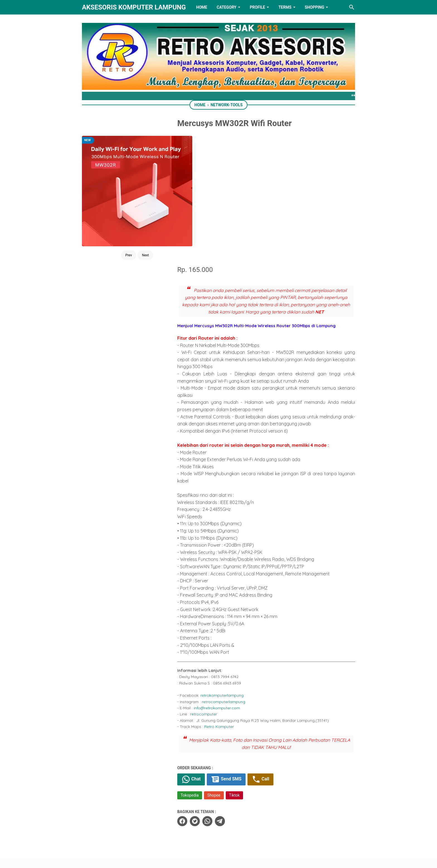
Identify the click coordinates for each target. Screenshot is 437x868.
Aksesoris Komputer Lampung (134, 7)
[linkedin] (219, 836)
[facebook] (191, 693)
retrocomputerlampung (232, 573)
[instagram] (253, 836)
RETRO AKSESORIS (234, 859)
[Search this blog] (352, 7)
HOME (202, 7)
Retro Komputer (228, 598)
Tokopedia (198, 667)
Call (269, 651)
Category (226, 7)
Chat (200, 651)
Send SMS (235, 651)
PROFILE (257, 7)
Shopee (223, 667)
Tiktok (243, 667)
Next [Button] (138, 223)
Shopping (315, 7)
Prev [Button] (121, 223)
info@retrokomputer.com (225, 580)
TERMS (285, 7)
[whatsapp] (216, 693)
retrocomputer (212, 586)
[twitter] (203, 693)
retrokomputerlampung (231, 567)
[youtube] (236, 836)
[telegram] (229, 693)
